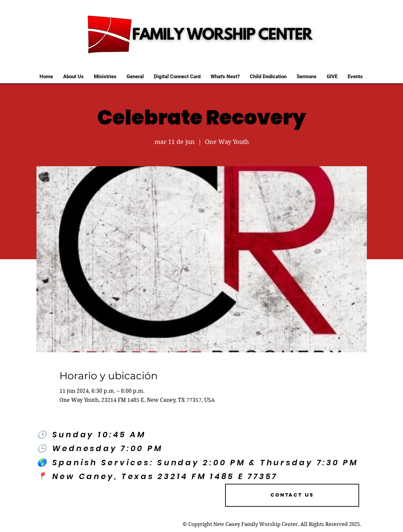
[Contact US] (292, 495)
